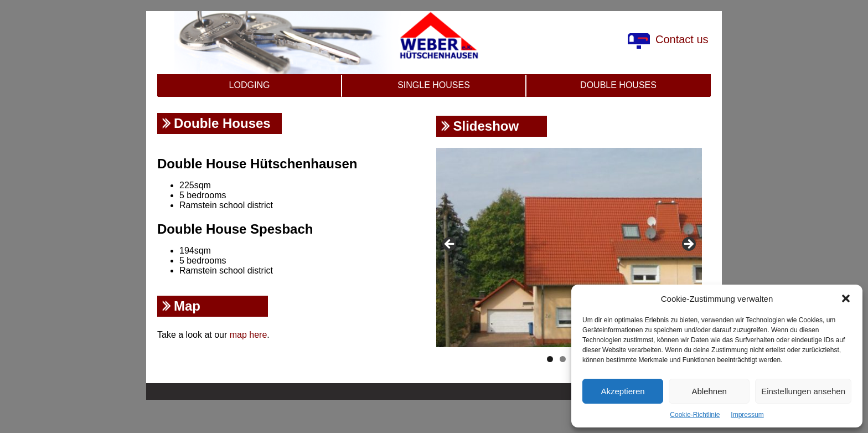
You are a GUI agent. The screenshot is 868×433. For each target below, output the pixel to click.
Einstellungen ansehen (803, 391)
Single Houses (434, 85)
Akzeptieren (622, 391)
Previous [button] (450, 245)
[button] (846, 298)
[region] (569, 248)
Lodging (250, 85)
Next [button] (688, 245)
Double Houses (618, 85)
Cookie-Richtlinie (695, 415)
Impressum (747, 415)
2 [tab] (563, 359)
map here (249, 335)
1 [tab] (550, 359)
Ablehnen (709, 391)
